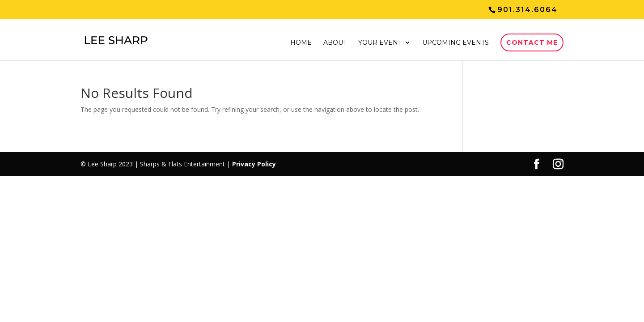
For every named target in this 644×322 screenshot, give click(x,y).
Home (301, 43)
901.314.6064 (527, 10)
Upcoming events (455, 43)
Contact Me (532, 42)
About (335, 43)
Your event (380, 43)
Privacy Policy (254, 164)
